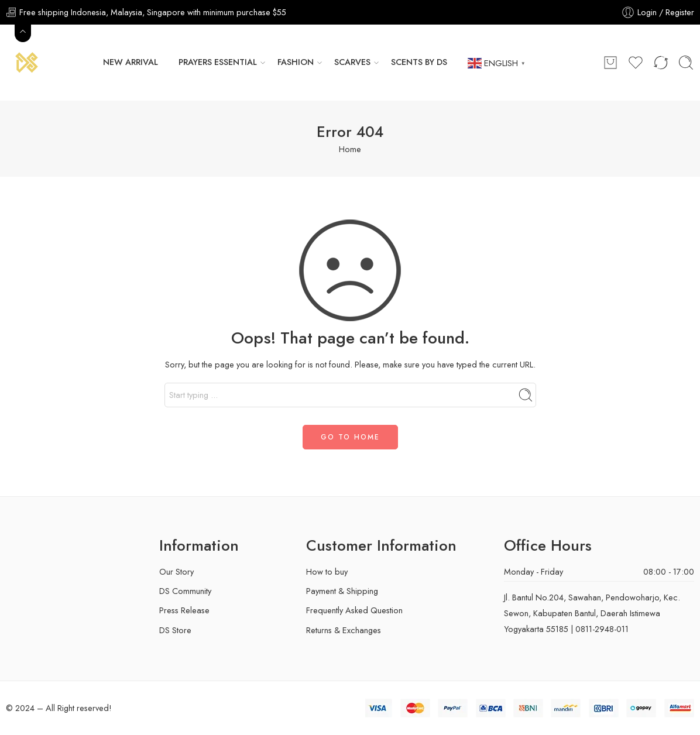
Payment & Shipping (342, 591)
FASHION (296, 62)
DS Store (175, 630)
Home (350, 149)
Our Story (176, 571)
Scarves (352, 62)
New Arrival (131, 62)
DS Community (185, 591)
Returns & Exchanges (344, 630)
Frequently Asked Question (354, 610)
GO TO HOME (350, 437)
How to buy (327, 571)
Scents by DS (419, 62)
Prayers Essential (218, 62)
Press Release (184, 610)
